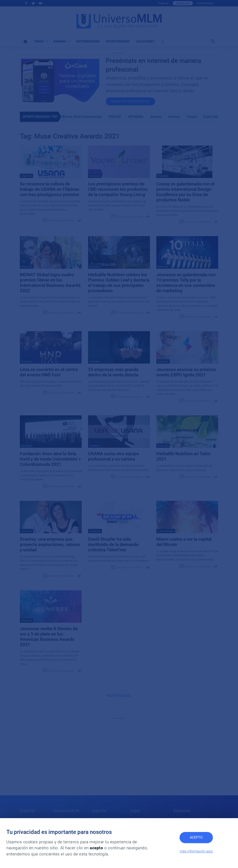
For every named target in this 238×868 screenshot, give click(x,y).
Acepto (196, 837)
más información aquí (196, 851)
